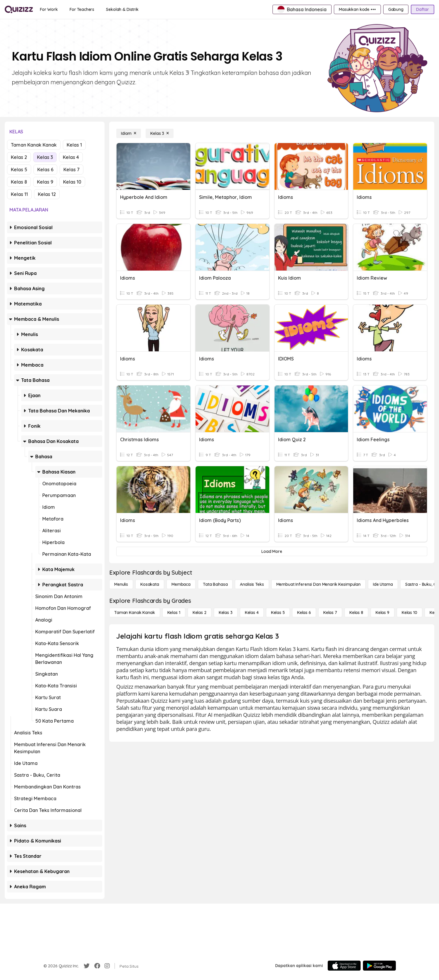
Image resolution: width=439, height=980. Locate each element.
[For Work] (49, 9)
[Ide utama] (383, 584)
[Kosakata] (150, 584)
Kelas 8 (19, 182)
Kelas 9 (45, 182)
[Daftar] (423, 9)
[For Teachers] (82, 9)
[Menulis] (121, 584)
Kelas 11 (19, 194)
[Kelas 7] (330, 612)
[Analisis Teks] (252, 584)
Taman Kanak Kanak (34, 145)
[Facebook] (97, 966)
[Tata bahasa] (215, 584)
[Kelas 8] (356, 612)
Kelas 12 (47, 194)
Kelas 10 (72, 182)
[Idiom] (129, 133)
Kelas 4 (71, 157)
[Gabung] (396, 9)
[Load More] (272, 551)
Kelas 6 (45, 170)
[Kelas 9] (382, 612)
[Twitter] (87, 966)
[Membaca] (181, 584)
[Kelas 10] (409, 612)
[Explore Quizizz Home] (19, 9)
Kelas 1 (74, 145)
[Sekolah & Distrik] (122, 9)
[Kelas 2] (200, 612)
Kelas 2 (19, 157)
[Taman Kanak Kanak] (135, 612)
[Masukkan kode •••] (357, 9)
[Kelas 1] (174, 612)
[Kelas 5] (278, 612)
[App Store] (344, 966)
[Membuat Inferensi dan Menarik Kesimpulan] (318, 584)
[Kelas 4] (252, 612)
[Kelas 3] (160, 133)
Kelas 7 (72, 170)
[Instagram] (107, 966)
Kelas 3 (45, 157)
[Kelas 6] (304, 612)
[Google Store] (379, 966)
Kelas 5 (19, 170)
